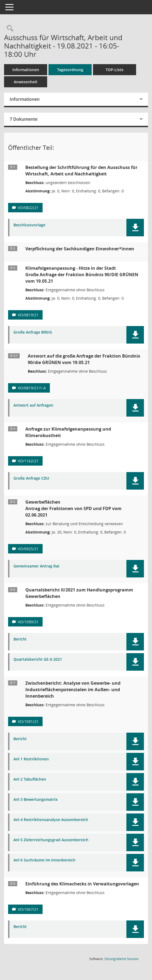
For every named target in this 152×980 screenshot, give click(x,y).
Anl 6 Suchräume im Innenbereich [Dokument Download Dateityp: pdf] (44, 860)
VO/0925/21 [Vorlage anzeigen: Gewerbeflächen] (28, 549)
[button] (135, 228)
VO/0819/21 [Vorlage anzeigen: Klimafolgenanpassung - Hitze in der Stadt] (28, 315)
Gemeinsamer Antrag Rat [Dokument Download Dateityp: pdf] (37, 566)
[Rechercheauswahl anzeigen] (9, 28)
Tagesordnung (70, 70)
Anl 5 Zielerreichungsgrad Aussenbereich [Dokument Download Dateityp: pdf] (51, 840)
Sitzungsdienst (121, 959)
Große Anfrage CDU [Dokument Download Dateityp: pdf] (31, 478)
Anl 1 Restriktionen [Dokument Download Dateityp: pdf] (31, 759)
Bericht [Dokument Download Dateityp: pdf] (20, 639)
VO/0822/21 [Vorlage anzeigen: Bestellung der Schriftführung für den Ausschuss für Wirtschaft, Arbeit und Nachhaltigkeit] (28, 208)
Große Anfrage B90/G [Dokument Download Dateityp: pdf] (33, 332)
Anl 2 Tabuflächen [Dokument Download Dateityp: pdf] (30, 779)
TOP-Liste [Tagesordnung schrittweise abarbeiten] (115, 70)
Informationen (26, 70)
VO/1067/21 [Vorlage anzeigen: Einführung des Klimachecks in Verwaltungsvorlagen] (28, 909)
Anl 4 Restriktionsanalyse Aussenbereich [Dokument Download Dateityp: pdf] (51, 820)
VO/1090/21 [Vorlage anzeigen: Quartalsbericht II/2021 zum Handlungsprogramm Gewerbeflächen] (28, 622)
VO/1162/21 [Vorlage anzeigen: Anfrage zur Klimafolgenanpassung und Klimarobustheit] (28, 461)
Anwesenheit (26, 82)
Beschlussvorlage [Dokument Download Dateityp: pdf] (29, 225)
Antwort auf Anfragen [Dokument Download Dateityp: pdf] (33, 405)
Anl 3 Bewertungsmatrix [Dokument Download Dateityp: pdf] (36, 800)
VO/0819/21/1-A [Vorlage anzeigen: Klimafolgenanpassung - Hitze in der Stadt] (32, 388)
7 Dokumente (24, 119)
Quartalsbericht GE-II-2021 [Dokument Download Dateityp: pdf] (38, 659)
